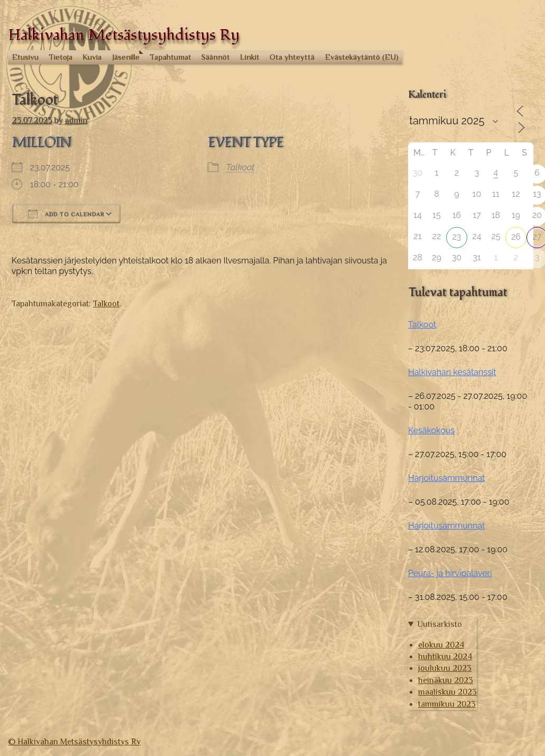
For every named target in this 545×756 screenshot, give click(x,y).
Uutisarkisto (440, 624)
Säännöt (216, 57)
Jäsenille (126, 57)
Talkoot (240, 167)
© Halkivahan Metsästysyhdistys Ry (74, 742)
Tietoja (61, 57)
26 (516, 237)
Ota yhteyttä (292, 57)
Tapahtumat (170, 57)
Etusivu (25, 57)
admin (76, 120)
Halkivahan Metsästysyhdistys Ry (124, 35)
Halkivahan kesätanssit (452, 372)
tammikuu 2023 (447, 704)
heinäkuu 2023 (446, 680)
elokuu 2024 (441, 645)
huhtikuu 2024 (445, 657)
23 (456, 237)
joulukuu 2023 (445, 668)
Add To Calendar (66, 214)
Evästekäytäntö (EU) (362, 57)
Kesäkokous (431, 430)
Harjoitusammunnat (447, 478)
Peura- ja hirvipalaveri (450, 573)
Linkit (250, 57)
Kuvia (92, 57)
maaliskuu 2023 (447, 692)
